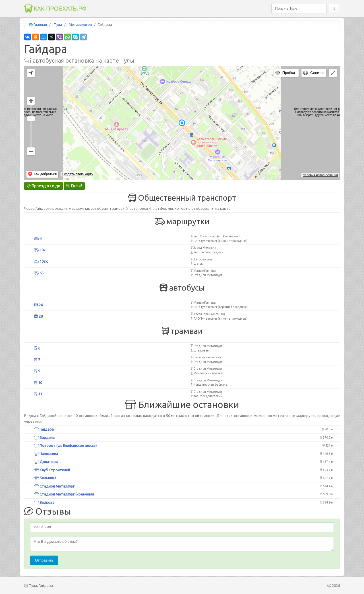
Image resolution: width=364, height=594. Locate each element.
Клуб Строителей (52, 470)
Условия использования (320, 175)
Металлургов (80, 24)
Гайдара (44, 429)
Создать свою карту (77, 174)
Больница (45, 478)
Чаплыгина (46, 454)
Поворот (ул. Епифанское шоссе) (65, 445)
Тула (58, 24)
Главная (40, 24)
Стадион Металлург (54, 486)
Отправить (44, 560)
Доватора (46, 462)
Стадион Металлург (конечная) (64, 494)
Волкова (44, 502)
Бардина (44, 437)
